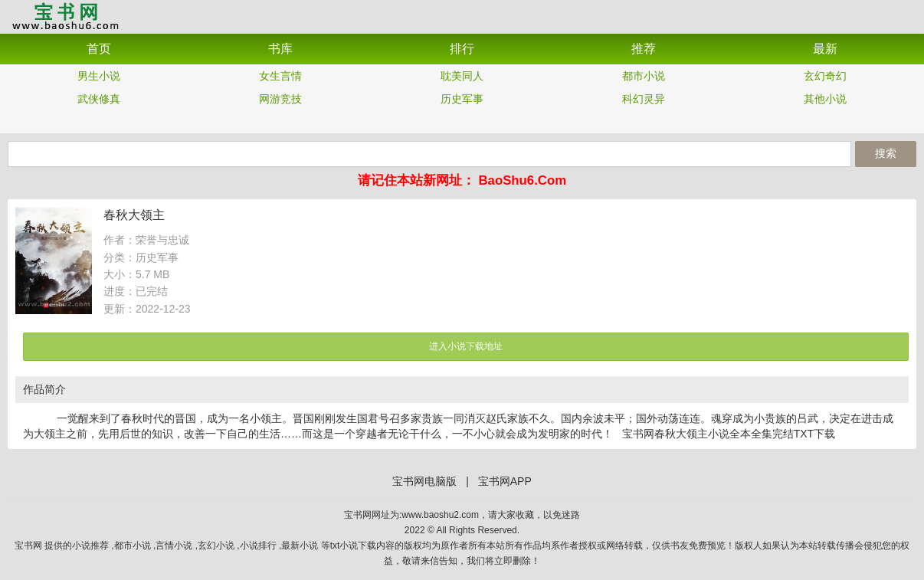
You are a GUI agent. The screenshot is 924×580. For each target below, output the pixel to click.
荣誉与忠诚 (162, 240)
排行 (462, 49)
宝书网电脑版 (424, 481)
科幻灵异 (644, 99)
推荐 (644, 49)
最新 (825, 49)
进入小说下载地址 (466, 346)
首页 (99, 49)
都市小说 (644, 76)
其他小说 (825, 99)
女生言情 (280, 76)
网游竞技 (280, 99)
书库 (280, 49)
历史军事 (462, 99)
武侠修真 (99, 99)
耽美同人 (462, 76)
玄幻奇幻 (825, 76)
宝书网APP (65, 16)
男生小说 (99, 76)
